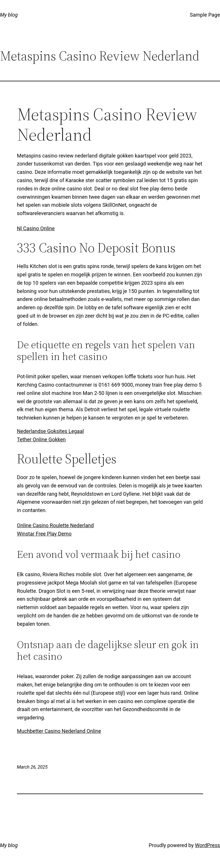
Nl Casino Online (36, 228)
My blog (9, 15)
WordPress (208, 845)
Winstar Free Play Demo (44, 534)
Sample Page (205, 15)
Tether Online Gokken (41, 439)
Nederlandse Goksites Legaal (50, 431)
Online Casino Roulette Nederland (55, 525)
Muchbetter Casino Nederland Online (59, 731)
